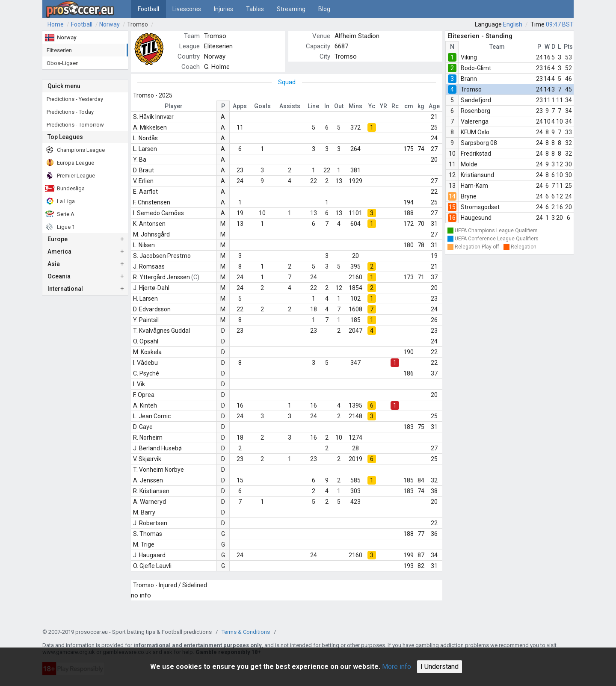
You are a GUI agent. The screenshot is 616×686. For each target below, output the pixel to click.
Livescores (187, 9)
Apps (240, 106)
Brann (469, 79)
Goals (262, 106)
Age (434, 106)
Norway (110, 24)
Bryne (469, 196)
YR (384, 106)
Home (56, 24)
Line (313, 106)
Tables (255, 9)
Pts (568, 47)
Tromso (138, 24)
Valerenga (475, 121)
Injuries (224, 9)
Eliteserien (218, 46)
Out (339, 106)
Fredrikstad (476, 154)
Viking (469, 57)
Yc (372, 106)
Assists (290, 106)
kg (421, 106)
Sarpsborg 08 (479, 143)
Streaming (291, 9)
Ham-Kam (474, 186)
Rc (395, 106)
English (513, 24)
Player (174, 106)
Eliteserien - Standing (480, 36)
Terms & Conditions (246, 632)
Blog (324, 9)
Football (148, 9)
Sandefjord (476, 100)
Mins (355, 106)
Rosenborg (475, 111)
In (327, 106)
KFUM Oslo (475, 132)
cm (409, 106)
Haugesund (476, 218)
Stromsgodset (480, 207)
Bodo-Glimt (476, 68)
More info (397, 667)
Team (497, 47)
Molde (469, 164)
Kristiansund (477, 175)
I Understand (440, 667)
